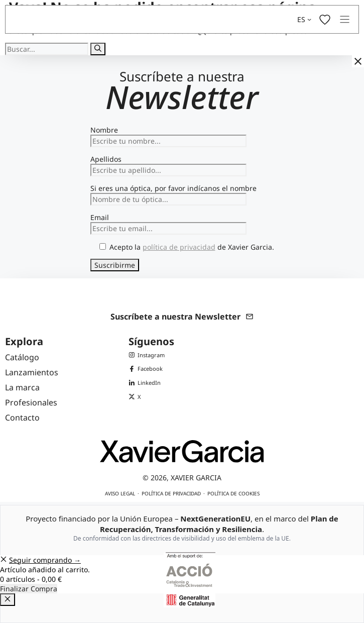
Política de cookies (233, 493)
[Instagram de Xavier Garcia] (147, 355)
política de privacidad (179, 247)
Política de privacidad (171, 493)
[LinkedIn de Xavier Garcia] (147, 383)
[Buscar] (98, 49)
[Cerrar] (358, 61)
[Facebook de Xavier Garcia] (147, 369)
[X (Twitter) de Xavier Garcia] (147, 397)
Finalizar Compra (29, 589)
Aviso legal (120, 493)
